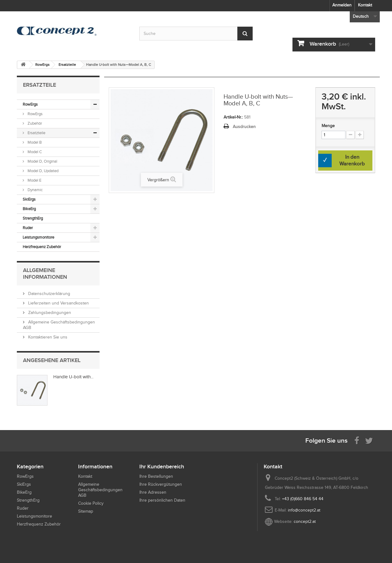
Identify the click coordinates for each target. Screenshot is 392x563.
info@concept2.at (304, 510)
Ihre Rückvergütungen (161, 484)
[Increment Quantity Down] (351, 135)
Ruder (28, 228)
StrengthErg (33, 218)
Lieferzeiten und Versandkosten (58, 303)
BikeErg (29, 209)
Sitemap (86, 511)
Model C (34, 152)
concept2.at (305, 521)
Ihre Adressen (153, 492)
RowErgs (30, 104)
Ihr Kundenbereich (162, 467)
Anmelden (342, 5)
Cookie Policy (91, 503)
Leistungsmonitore (38, 237)
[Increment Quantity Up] (360, 135)
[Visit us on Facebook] (357, 440)
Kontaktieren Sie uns (47, 337)
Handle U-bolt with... (73, 377)
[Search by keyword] (196, 34)
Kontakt (365, 5)
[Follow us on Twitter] (369, 440)
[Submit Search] (245, 34)
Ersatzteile (36, 133)
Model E (34, 180)
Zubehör (34, 123)
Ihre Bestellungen (156, 476)
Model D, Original (42, 161)
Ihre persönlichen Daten (162, 500)
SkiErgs (29, 199)
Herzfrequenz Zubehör (42, 247)
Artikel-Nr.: (233, 117)
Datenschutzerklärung (49, 294)
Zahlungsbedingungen (49, 313)
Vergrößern (158, 180)
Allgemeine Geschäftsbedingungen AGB (100, 490)
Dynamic (35, 190)
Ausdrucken (244, 127)
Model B (34, 142)
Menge (328, 126)
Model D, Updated (43, 171)
